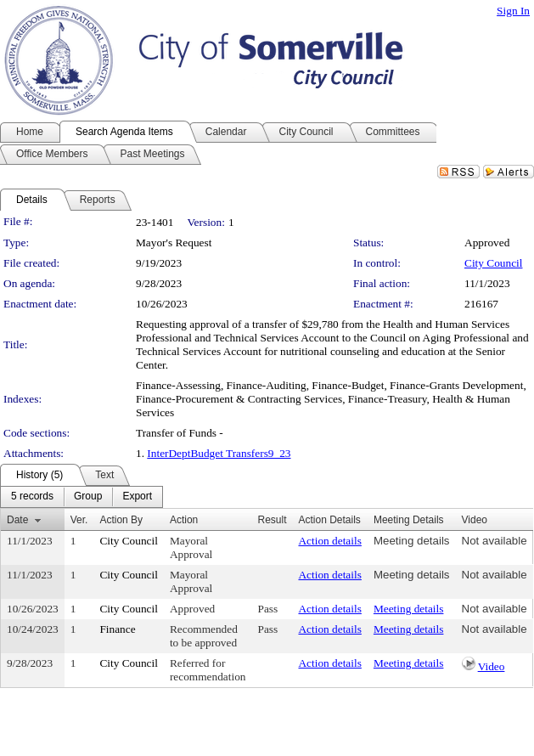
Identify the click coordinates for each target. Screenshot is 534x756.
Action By (121, 520)
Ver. (79, 520)
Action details (329, 541)
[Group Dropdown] (88, 497)
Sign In (513, 11)
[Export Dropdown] (137, 497)
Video (492, 666)
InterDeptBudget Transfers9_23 (219, 453)
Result (272, 520)
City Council (494, 263)
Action (184, 520)
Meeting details (412, 541)
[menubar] (82, 497)
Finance (117, 629)
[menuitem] (32, 497)
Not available (495, 541)
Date (17, 520)
